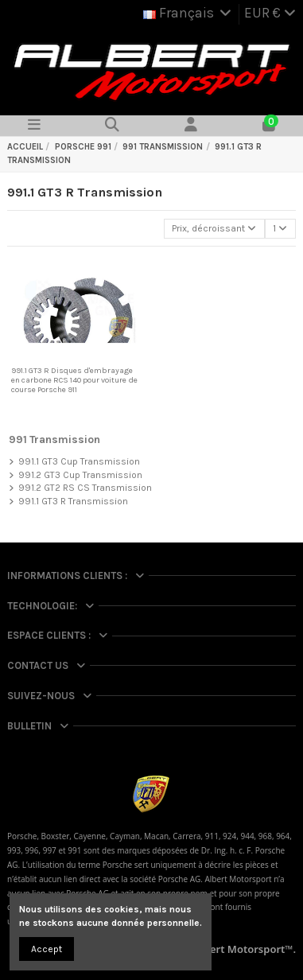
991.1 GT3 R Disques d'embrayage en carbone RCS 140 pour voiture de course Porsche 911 (74, 381)
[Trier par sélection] (214, 229)
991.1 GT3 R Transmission (73, 501)
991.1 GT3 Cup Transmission (79, 461)
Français (188, 13)
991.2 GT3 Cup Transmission (80, 475)
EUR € (270, 13)
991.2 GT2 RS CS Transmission (85, 488)
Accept (47, 949)
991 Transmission (54, 439)
